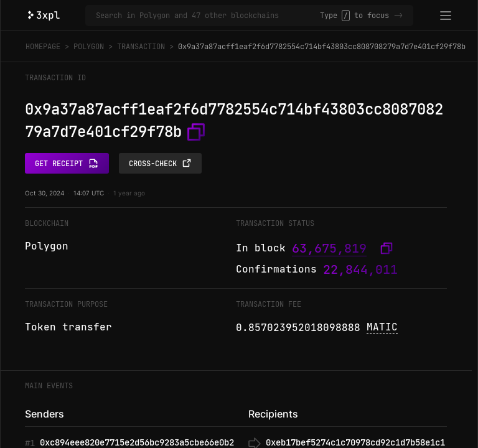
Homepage (43, 47)
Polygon (89, 47)
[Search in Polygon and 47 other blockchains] (208, 16)
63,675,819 (329, 248)
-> (398, 16)
